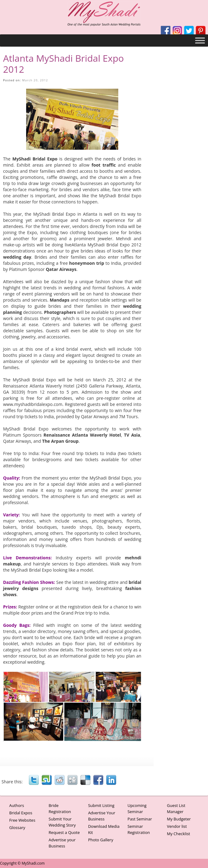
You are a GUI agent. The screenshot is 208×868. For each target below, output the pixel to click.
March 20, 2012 (35, 80)
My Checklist (179, 834)
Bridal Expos (21, 813)
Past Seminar (140, 819)
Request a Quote (64, 832)
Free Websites (22, 820)
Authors (17, 805)
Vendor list (177, 826)
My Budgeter (179, 819)
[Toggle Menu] (200, 40)
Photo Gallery (101, 840)
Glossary (17, 827)
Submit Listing (101, 805)
